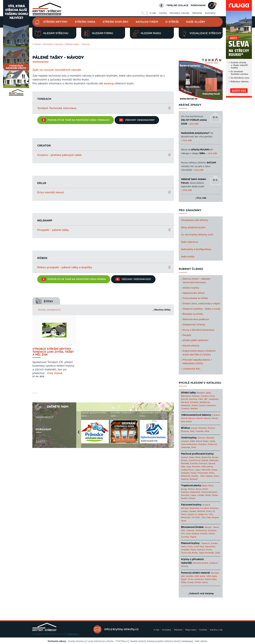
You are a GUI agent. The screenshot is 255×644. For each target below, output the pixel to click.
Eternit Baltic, (203, 441)
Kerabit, (204, 534)
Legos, (198, 470)
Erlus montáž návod (50, 192)
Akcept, (208, 527)
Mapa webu (191, 630)
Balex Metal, (195, 457)
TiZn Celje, (206, 518)
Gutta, (213, 441)
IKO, (183, 534)
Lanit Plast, (199, 547)
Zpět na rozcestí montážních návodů (57, 70)
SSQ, (192, 431)
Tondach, (185, 409)
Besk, (209, 393)
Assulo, (194, 428)
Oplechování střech (194, 293)
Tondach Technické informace (57, 108)
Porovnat (44, 429)
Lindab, (201, 495)
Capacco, (206, 543)
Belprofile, (195, 508)
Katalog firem (147, 22)
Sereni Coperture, (208, 405)
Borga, (215, 457)
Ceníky (163, 13)
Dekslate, (203, 428)
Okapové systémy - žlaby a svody (201, 309)
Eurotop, (193, 399)
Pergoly (187, 335)
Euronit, (185, 399)
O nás (153, 13)
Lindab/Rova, (188, 470)
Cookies (203, 630)
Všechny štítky (162, 310)
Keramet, (196, 467)
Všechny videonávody (137, 120)
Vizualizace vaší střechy (195, 220)
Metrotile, (206, 470)
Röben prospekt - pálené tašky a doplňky (65, 267)
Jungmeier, (214, 399)
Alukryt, (185, 457)
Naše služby (196, 22)
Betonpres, (186, 396)
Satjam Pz (203, 514)
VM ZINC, (196, 518)
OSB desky (200, 576)
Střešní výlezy (201, 582)
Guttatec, (212, 531)
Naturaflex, (211, 547)
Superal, (185, 479)
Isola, (189, 467)
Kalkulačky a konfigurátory (196, 249)
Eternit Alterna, (204, 418)
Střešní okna (85, 22)
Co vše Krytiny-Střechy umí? (197, 235)
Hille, (183, 467)
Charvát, (191, 531)
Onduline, (202, 444)
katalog (109, 84)
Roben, (195, 405)
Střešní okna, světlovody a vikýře (201, 304)
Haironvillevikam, (189, 444)
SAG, (203, 476)
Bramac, (196, 396)
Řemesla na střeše (193, 314)
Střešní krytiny (55, 22)
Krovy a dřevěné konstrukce (198, 330)
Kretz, (190, 547)
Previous (80, 433)
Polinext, (201, 550)
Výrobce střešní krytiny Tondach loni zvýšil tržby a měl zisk (53, 352)
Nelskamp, (186, 405)
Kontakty (210, 13)
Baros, (216, 527)
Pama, (194, 550)
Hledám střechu (52, 33)
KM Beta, (195, 402)
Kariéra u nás (216, 630)
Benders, (201, 393)
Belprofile (206, 457)
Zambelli (194, 479)
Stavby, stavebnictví (49, 310)
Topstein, (200, 431)
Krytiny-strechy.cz (77, 641)
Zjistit (40, 441)
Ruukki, (195, 476)
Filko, (201, 399)
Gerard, (212, 464)
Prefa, (212, 473)
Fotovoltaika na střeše (195, 298)
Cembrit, (216, 415)
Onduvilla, (186, 447)
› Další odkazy (201, 641)
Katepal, (196, 534)
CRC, (183, 531)
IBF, (206, 399)
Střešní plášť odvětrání (195, 340)
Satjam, (209, 476)
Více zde (201, 198)
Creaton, (205, 396)
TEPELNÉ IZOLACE (177, 6)
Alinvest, (202, 438)
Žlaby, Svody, (187, 582)
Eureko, (215, 543)
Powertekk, (203, 473)
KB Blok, (185, 402)
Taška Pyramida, (207, 553)
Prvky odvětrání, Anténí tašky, (202, 579)
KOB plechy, (207, 467)
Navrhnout (45, 417)
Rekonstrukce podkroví (196, 319)
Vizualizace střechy (201, 33)
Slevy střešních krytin (193, 228)
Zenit (194, 447)
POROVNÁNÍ (198, 6)
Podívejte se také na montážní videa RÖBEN (74, 279)
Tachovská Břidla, (190, 553)
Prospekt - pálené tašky (53, 230)
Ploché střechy (191, 346)
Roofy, (209, 550)
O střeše (172, 22)
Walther (194, 409)
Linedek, (193, 511)
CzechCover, (195, 460)
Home (37, 44)
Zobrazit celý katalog (201, 594)
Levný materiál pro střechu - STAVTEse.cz (108, 641)
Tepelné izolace (138, 641)
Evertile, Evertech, (199, 464)
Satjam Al (192, 514)
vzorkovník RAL (192, 369)
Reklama (197, 13)
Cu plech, (205, 508)
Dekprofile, (195, 492)
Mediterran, (205, 402)
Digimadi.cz (73, 634)
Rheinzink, (186, 476)
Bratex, (185, 460)
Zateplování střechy (194, 325)
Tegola (193, 537)
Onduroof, (212, 444)
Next (171, 433)
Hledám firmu (98, 33)
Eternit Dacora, (188, 418)
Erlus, (212, 396)
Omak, (215, 470)
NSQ (207, 431)
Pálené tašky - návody (77, 44)
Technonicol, (201, 531)
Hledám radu (147, 33)
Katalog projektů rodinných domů (163, 641)
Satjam (192, 498)
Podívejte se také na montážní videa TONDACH (76, 120)
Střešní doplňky (116, 22)
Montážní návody (180, 13)
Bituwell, (210, 438)
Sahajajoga (187, 641)
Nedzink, (201, 511)
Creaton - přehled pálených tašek (59, 155)
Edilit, (193, 441)
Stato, (216, 476)
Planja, (194, 473)
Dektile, (205, 460)
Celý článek (55, 373)
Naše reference (189, 242)
